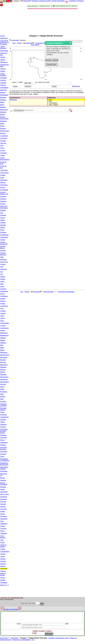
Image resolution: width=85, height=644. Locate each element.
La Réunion (4, 306)
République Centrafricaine (5, 460)
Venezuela (27, 1)
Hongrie (3, 264)
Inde (2, 267)
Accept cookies (52, 60)
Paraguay (4, 435)
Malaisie (3, 338)
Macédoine (4, 333)
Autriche (3, 85)
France (3, 218)
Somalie (3, 504)
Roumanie (4, 471)
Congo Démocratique (5, 159)
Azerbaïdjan (4, 88)
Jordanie (3, 289)
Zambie (3, 580)
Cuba (2, 178)
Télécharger (76, 86)
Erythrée (3, 199)
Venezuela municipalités (66, 292)
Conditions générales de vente (58, 638)
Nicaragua (4, 392)
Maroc (2, 350)
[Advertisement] (43, 20)
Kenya (2, 294)
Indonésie (4, 269)
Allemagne (4, 62)
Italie (2, 284)
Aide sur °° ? (4, 585)
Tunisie (3, 549)
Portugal (3, 454)
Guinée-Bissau (3, 247)
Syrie (2, 521)
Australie (3, 83)
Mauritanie (4, 357)
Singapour (4, 497)
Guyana (3, 250)
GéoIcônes (4, 38)
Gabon (3, 220)
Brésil (2, 124)
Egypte (3, 187)
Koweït (3, 304)
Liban (2, 316)
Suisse (3, 514)
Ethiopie (3, 210)
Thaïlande (4, 533)
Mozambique (5, 382)
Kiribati (3, 299)
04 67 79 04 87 (60, 6)
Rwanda (3, 480)
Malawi (3, 340)
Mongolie (3, 375)
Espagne (3, 201)
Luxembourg (4, 328)
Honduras (4, 259)
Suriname (3, 516)
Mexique (3, 362)
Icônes (3, 36)
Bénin (2, 105)
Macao (3, 330)
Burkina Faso (5, 131)
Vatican (3, 566)
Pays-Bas (3, 438)
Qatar (2, 456)
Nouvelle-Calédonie (3, 405)
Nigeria (3, 397)
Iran (2, 272)
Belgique (3, 100)
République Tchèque (4, 468)
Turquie (3, 554)
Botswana (4, 121)
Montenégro (4, 377)
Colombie (3, 153)
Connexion (80, 1)
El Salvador (4, 190)
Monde (3, 372)
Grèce (2, 230)
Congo (3, 155)
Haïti (2, 257)
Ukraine (3, 559)
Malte (2, 348)
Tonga (2, 542)
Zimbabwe (4, 583)
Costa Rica (4, 170)
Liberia (3, 318)
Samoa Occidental (4, 484)
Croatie (3, 175)
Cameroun (4, 138)
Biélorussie (4, 110)
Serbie (2, 489)
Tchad (2, 531)
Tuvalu (3, 556)
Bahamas (3, 90)
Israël (2, 282)
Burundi (3, 133)
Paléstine (3, 424)
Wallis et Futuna (3, 574)
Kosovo (3, 301)
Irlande (3, 277)
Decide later (52, 64)
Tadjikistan (4, 524)
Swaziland (4, 519)
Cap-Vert (3, 143)
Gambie (3, 223)
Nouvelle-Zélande (3, 409)
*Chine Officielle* (3, 47)
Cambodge (4, 136)
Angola (3, 71)
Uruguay (3, 561)
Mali (2, 345)
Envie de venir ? (33, 6)
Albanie (3, 57)
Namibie (3, 384)
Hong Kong (4, 262)
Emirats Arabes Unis (4, 193)
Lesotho (3, 311)
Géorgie (3, 225)
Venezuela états (41, 43)
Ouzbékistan (4, 417)
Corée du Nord (3, 163)
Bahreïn (3, 92)
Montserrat (4, 379)
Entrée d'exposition (58, 1)
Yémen (3, 578)
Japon (2, 286)
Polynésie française (3, 448)
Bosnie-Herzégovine (4, 118)
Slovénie (3, 502)
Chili (2, 146)
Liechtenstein (5, 323)
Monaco (3, 370)
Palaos (3, 422)
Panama (3, 427)
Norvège (3, 401)
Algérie (3, 60)
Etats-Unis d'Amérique (4, 207)
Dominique (4, 185)
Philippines (4, 442)
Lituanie (3, 326)
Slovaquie (4, 499)
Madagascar (4, 335)
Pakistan (3, 420)
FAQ (33, 640)
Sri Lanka (3, 509)
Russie (3, 478)
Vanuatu (3, 564)
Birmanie (3, 112)
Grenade (3, 232)
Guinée (3, 240)
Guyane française (3, 254)
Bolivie (3, 115)
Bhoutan (3, 107)
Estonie (3, 204)
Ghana (3, 227)
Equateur (3, 196)
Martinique (4, 353)
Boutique (35, 1)
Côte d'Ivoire (4, 173)
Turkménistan (5, 552)
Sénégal (3, 487)
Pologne (3, 445)
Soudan (3, 507)
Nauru (2, 387)
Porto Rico (4, 452)
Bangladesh (4, 95)
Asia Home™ (4, 638)
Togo (2, 540)
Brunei (2, 126)
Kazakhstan (4, 291)
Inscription (73, 1)
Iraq (2, 274)
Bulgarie (3, 128)
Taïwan (3, 526)
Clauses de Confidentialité (21, 640)
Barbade (3, 97)
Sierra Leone (5, 494)
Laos (2, 308)
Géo (14, 43)
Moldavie (3, 367)
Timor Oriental (3, 537)
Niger (2, 394)
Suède (2, 511)
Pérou (2, 440)
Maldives (3, 343)
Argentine (4, 78)
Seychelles (4, 492)
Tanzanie (3, 529)
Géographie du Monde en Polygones (4, 42)
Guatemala (4, 237)
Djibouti (3, 182)
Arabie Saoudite (3, 75)
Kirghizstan (4, 296)
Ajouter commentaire (11, 609)
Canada (3, 141)
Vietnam (3, 571)
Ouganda (3, 415)
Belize (2, 102)
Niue (2, 399)
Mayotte (3, 360)
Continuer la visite (45, 1)
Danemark (4, 180)
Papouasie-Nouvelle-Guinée (4, 431)
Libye (2, 321)
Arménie (3, 80)
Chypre (3, 150)
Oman (2, 412)
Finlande (3, 215)
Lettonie (3, 313)
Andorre (3, 69)
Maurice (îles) (5, 355)
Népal (2, 389)
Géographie (15, 638)
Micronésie (4, 365)
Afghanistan (4, 51)
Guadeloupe (4, 235)
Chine (2, 148)
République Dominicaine (4, 464)
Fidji (2, 213)
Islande (3, 279)
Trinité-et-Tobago (3, 546)
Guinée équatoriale (4, 243)
